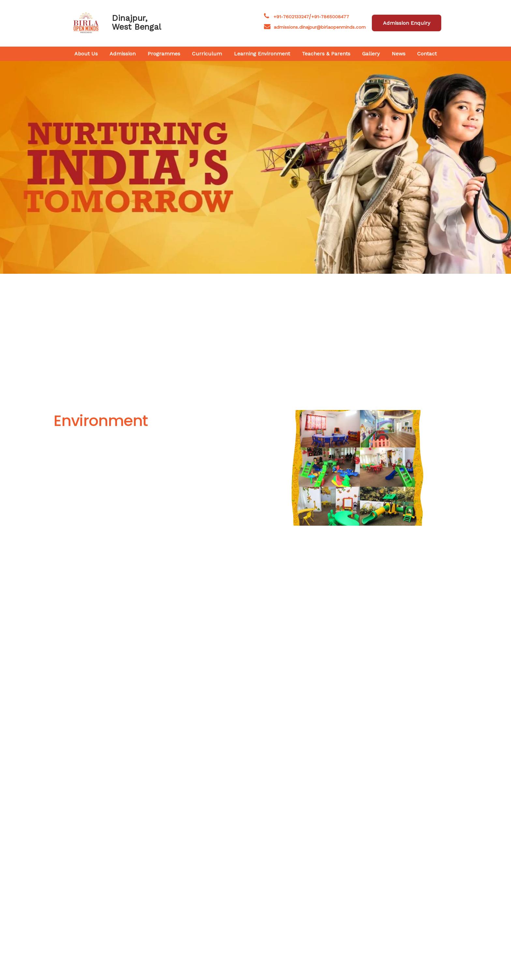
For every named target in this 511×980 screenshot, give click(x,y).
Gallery (371, 54)
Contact (427, 54)
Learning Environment (262, 54)
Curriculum (207, 54)
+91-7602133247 (291, 17)
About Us (86, 54)
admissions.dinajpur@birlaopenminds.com (320, 27)
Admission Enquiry (407, 23)
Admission (123, 54)
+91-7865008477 (330, 17)
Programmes (164, 54)
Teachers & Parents (326, 54)
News (399, 54)
